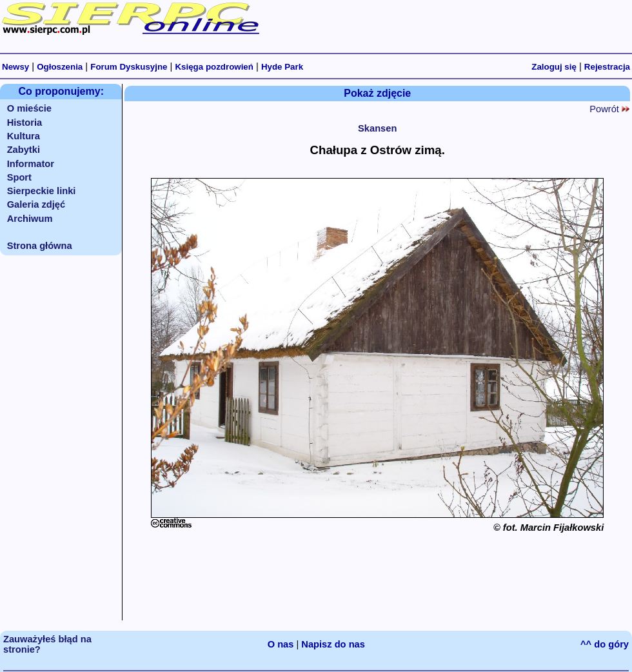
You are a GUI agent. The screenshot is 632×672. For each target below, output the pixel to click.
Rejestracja (607, 67)
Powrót (609, 109)
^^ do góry (605, 644)
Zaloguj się (554, 67)
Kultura (24, 136)
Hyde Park (282, 67)
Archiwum (30, 219)
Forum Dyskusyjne (129, 67)
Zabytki (24, 150)
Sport (19, 177)
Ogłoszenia (60, 67)
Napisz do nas (333, 644)
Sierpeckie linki (42, 191)
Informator (31, 164)
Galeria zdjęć (36, 204)
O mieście (29, 108)
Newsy (15, 67)
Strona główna (40, 246)
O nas (281, 644)
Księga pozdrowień (214, 67)
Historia (25, 123)
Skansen (377, 128)
